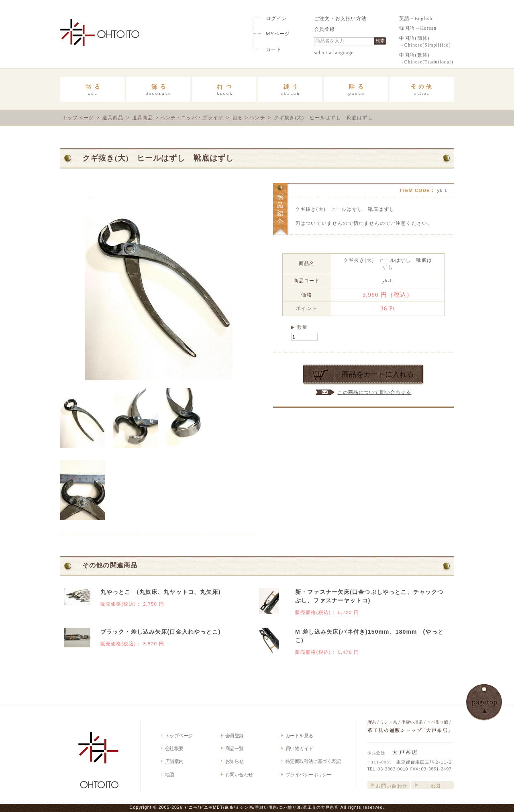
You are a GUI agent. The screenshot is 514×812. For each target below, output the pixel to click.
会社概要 (174, 748)
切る (92, 89)
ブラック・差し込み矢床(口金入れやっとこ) (161, 632)
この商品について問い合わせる (374, 392)
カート (274, 50)
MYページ (278, 34)
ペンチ (257, 117)
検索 (380, 41)
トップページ (78, 117)
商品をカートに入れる (378, 374)
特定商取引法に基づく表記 (313, 761)
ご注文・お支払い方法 (341, 19)
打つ (224, 89)
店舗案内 (174, 761)
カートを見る (299, 735)
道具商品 (113, 117)
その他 (422, 89)
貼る (356, 89)
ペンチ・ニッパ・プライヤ (192, 117)
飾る (158, 89)
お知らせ (235, 761)
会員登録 (325, 30)
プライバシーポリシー (308, 774)
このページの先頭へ (484, 702)
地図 (170, 774)
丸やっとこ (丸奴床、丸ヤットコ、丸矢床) (161, 592)
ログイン (276, 19)
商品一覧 (235, 748)
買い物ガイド (299, 748)
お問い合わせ (239, 774)
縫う (290, 89)
